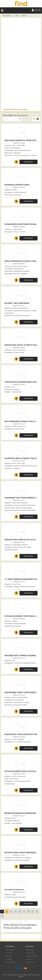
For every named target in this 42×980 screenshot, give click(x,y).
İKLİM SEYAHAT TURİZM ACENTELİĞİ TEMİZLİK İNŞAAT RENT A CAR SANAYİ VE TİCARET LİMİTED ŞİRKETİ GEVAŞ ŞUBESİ (21, 734)
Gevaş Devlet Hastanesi (14, 890)
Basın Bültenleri (10, 962)
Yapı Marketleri (31, 510)
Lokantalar (26, 860)
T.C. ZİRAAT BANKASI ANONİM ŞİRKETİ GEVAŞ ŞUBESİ (21, 579)
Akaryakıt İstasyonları (11, 550)
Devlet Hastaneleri (20, 897)
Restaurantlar (18, 860)
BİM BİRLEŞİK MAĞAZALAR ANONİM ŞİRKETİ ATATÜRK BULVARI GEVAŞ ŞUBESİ (21, 813)
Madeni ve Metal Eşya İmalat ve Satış (25, 466)
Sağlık (14, 895)
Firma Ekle (9, 953)
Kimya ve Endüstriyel (19, 776)
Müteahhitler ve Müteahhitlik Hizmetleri (17, 271)
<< (2, 912)
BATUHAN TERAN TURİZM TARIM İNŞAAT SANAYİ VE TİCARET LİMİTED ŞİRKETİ (21, 853)
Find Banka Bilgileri (32, 956)
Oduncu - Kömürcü (20, 232)
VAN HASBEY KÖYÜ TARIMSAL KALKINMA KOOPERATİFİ (21, 656)
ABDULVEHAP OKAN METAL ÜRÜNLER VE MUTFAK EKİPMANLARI (21, 140)
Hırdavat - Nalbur (10, 508)
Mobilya (15, 190)
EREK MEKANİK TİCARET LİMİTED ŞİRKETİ (21, 692)
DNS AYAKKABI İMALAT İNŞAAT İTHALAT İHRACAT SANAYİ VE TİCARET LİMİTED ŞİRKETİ (21, 421)
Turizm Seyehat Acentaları (22, 742)
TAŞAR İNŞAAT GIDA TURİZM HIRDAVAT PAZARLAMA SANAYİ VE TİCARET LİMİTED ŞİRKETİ (21, 498)
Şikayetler (9, 959)
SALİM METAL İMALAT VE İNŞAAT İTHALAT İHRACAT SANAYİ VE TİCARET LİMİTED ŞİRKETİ (21, 458)
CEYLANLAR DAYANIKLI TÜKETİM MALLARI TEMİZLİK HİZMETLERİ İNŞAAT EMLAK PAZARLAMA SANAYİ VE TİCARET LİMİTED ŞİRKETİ (21, 616)
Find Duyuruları (30, 953)
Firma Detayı (29, 162)
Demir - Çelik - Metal (18, 145)
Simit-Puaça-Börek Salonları (27, 663)
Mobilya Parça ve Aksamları (13, 195)
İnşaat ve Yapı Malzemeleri (22, 150)
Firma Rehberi (10, 950)
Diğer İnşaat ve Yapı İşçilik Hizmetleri (16, 274)
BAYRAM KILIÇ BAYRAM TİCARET (17, 185)
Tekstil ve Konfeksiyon (19, 350)
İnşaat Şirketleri (19, 269)
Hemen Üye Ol (30, 962)
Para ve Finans (16, 584)
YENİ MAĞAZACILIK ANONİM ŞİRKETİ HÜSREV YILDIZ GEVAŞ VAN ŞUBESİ (21, 382)
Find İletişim (29, 959)
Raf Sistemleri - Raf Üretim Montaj (15, 155)
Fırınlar (16, 663)
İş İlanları (8, 956)
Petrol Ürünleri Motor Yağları (23, 547)
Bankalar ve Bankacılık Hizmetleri (24, 587)
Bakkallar (17, 389)
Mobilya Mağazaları (20, 192)
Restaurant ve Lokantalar (23, 858)
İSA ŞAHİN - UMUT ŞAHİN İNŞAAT (17, 303)
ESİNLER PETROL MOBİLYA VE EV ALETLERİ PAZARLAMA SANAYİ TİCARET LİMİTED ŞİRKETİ (21, 540)
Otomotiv (25, 545)
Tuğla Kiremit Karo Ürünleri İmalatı (15, 510)
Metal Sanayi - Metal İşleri (12, 153)
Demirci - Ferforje (31, 155)
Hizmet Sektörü (17, 229)
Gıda (13, 387)
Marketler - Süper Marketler (13, 392)
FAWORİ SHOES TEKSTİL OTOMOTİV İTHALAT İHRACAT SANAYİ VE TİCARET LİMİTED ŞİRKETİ (21, 345)
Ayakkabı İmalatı (19, 352)
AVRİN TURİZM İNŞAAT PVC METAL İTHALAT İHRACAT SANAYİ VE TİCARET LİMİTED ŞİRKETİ (21, 261)
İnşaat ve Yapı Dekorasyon (12, 148)
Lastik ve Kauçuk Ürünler (22, 781)
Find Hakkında (30, 950)
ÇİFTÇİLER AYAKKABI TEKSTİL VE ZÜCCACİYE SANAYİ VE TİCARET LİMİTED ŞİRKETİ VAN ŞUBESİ (21, 771)
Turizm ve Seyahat (18, 739)
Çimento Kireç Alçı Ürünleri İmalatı (25, 505)
